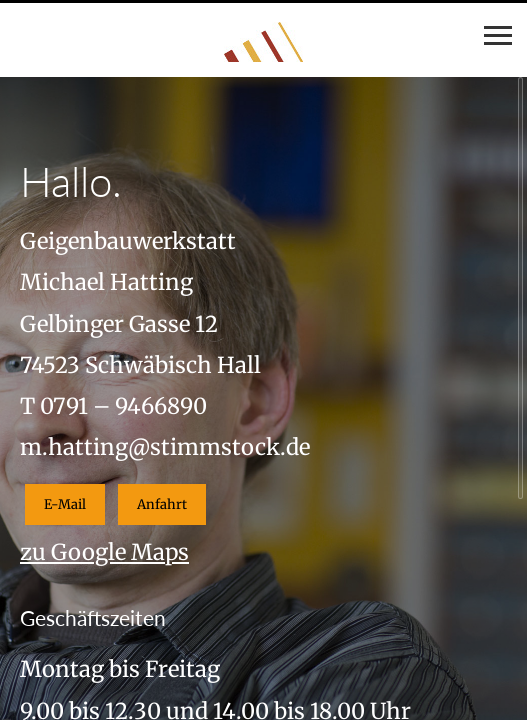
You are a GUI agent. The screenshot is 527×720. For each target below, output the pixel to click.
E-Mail (65, 504)
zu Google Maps (104, 552)
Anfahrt (162, 504)
